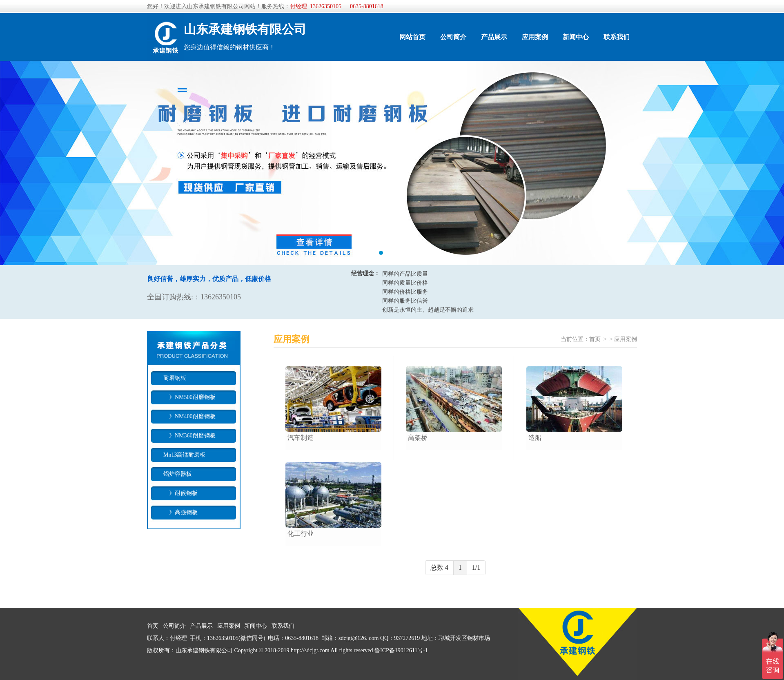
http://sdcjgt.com (310, 650)
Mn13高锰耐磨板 (184, 455)
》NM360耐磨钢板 (189, 436)
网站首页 (412, 37)
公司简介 (453, 37)
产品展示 (494, 37)
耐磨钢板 (175, 378)
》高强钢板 (180, 512)
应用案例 (535, 37)
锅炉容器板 (178, 474)
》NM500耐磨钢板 (189, 397)
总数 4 (439, 567)
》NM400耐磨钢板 (189, 416)
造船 (535, 438)
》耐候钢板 (180, 493)
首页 (595, 339)
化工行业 (301, 534)
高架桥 (418, 438)
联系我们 (617, 37)
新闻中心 (576, 37)
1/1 (476, 567)
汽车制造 (301, 438)
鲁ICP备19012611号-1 (401, 650)
